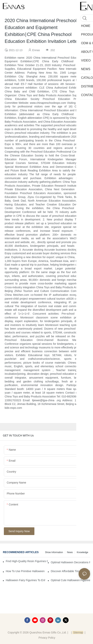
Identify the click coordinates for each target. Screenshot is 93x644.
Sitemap (78, 632)
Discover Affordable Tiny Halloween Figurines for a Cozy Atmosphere (70, 571)
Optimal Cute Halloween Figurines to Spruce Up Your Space (70, 580)
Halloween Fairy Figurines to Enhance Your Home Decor (25, 580)
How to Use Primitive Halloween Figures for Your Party (25, 571)
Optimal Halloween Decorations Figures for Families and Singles (70, 562)
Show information (54, 552)
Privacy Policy (47, 638)
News (70, 552)
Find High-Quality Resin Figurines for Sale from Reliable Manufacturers (27, 561)
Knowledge (83, 552)
